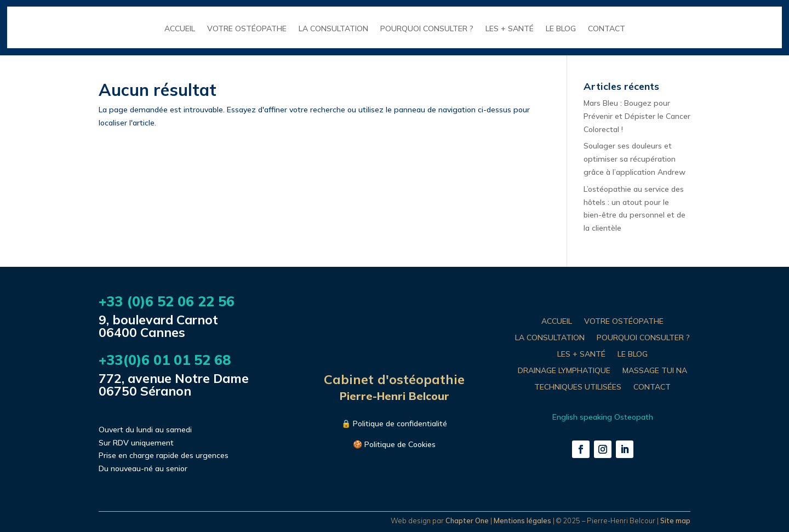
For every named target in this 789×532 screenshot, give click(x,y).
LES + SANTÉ (510, 29)
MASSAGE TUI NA (655, 371)
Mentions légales (522, 520)
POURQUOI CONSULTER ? (427, 29)
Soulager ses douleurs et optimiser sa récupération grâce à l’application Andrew (634, 159)
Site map (675, 520)
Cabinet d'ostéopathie (394, 379)
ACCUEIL (180, 29)
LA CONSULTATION (333, 29)
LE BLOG (561, 29)
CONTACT (607, 29)
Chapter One (467, 520)
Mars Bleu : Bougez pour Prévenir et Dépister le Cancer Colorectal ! (637, 116)
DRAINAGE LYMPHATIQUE (564, 371)
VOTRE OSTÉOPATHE (247, 29)
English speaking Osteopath (603, 417)
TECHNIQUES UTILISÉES (578, 387)
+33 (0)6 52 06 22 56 (167, 301)
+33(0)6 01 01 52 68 (165, 360)
